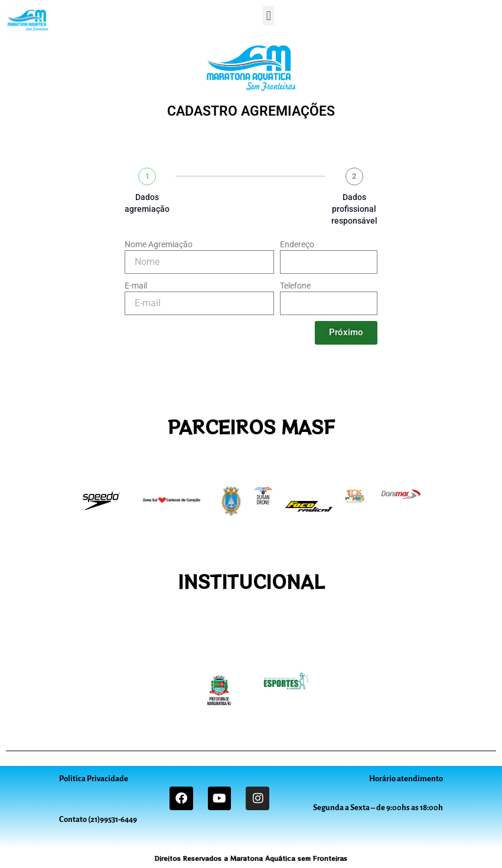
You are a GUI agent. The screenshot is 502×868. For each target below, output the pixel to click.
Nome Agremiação (159, 244)
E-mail (136, 286)
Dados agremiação (147, 203)
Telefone (295, 286)
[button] (268, 16)
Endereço (297, 244)
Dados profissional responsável (354, 209)
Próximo (346, 332)
